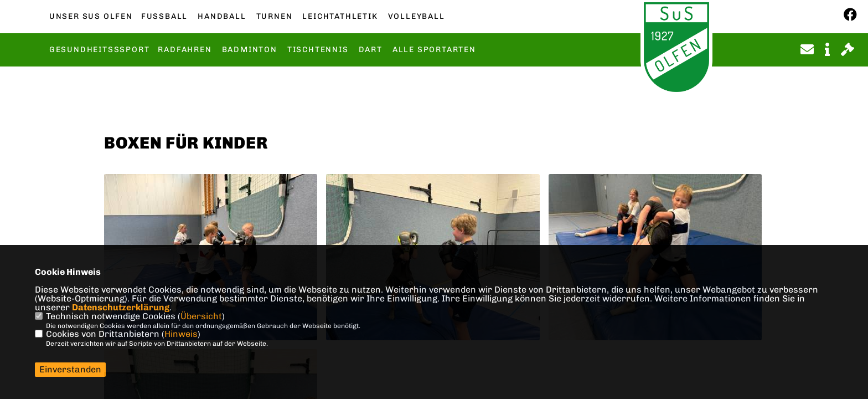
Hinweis (181, 334)
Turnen (275, 17)
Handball (222, 17)
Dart (371, 50)
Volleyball (417, 17)
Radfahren (185, 50)
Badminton (250, 50)
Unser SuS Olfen (91, 17)
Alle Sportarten (434, 50)
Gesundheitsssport (100, 50)
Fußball (164, 17)
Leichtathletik (340, 17)
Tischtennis (318, 50)
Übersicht (201, 316)
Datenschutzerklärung (121, 307)
